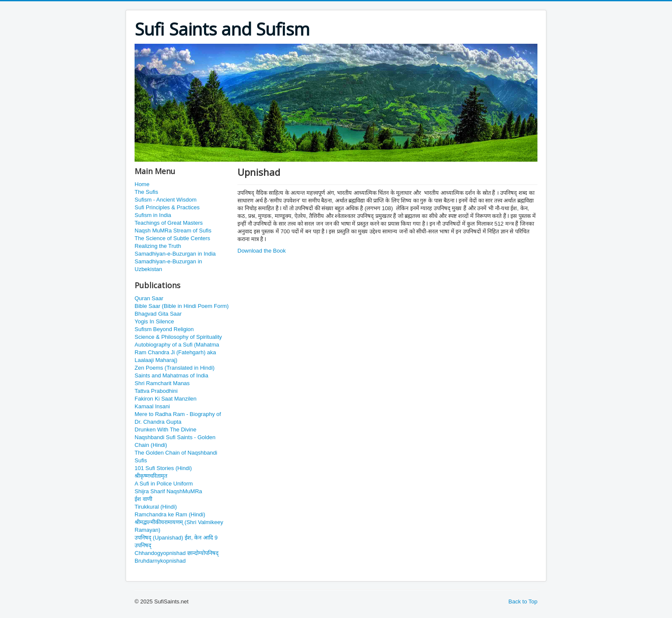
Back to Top (523, 601)
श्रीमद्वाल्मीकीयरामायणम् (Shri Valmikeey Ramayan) (179, 526)
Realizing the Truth (158, 246)
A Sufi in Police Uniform (164, 484)
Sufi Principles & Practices (167, 207)
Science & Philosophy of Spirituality (178, 337)
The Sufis (146, 192)
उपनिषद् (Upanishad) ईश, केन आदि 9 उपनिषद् (176, 541)
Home (142, 184)
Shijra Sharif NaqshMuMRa (168, 491)
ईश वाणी (143, 499)
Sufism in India (153, 215)
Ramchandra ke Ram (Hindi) (170, 514)
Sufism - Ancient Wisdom (166, 200)
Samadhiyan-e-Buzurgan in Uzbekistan (168, 265)
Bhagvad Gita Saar (158, 314)
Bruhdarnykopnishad (160, 561)
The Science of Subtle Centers (172, 238)
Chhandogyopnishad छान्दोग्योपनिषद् (177, 553)
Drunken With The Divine (165, 430)
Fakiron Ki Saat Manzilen (166, 399)
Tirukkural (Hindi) (156, 507)
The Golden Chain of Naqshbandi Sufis (176, 457)
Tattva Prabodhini (156, 391)
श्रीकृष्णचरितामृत (151, 476)
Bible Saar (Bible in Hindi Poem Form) (182, 306)
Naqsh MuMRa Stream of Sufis (173, 231)
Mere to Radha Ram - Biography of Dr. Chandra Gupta (178, 418)
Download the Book (262, 251)
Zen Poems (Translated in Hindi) (175, 368)
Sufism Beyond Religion (164, 329)
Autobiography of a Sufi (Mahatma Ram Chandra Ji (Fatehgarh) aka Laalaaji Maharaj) (177, 352)
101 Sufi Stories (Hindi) (163, 468)
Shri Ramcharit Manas (162, 383)
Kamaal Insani (152, 406)
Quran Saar (149, 298)
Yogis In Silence (154, 321)
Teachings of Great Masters (169, 223)
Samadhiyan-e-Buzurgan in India (175, 254)
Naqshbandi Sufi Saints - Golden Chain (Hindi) (175, 441)
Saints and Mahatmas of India (171, 375)
